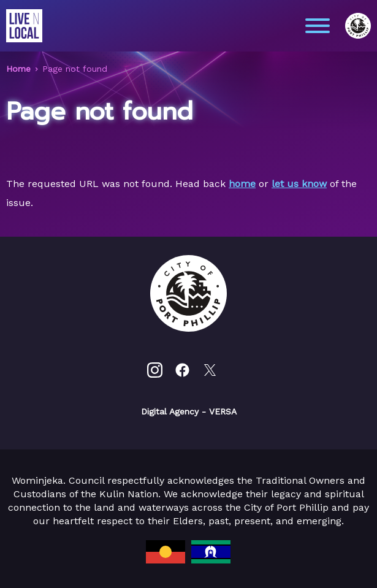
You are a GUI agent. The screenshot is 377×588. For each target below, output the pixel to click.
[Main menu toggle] (318, 26)
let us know (299, 184)
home (242, 184)
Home (18, 69)
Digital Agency (170, 411)
